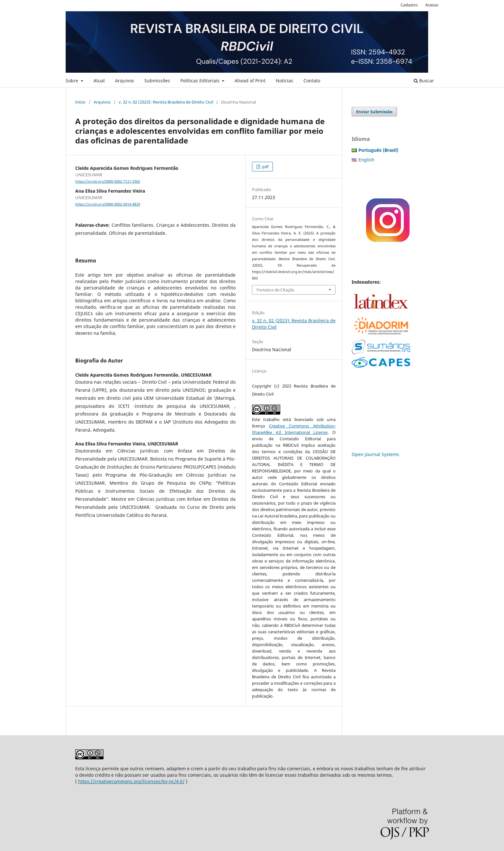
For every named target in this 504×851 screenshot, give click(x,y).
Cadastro (409, 5)
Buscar (424, 81)
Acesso (432, 5)
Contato (312, 81)
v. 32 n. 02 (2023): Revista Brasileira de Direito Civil (166, 102)
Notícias (284, 81)
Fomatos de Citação (275, 290)
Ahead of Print (250, 81)
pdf (265, 167)
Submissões (157, 81)
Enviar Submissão (374, 112)
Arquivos (125, 81)
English (366, 160)
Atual (99, 81)
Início (80, 102)
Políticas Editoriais (201, 81)
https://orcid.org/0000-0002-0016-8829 (108, 204)
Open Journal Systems (375, 454)
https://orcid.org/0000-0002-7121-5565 (108, 181)
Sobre (72, 81)
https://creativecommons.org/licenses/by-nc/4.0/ (131, 781)
